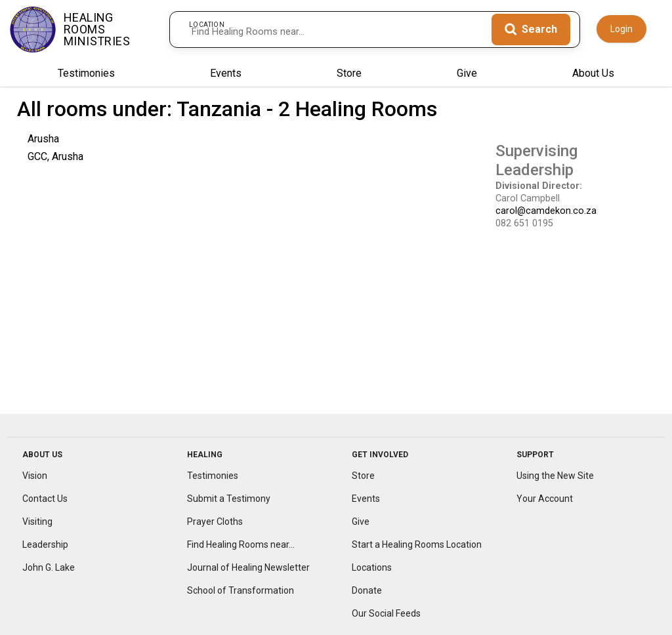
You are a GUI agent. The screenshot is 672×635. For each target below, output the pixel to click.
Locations (372, 569)
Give (467, 75)
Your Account (545, 501)
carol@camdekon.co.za (546, 213)
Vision (35, 478)
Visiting (37, 523)
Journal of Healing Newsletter (248, 569)
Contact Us (45, 501)
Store (349, 75)
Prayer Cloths (215, 523)
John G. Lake (49, 569)
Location (207, 21)
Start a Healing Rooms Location (417, 546)
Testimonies (86, 75)
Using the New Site (555, 478)
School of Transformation (241, 592)
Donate (367, 592)
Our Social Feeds (386, 615)
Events (226, 75)
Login (621, 29)
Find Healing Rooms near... (241, 546)
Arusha (43, 140)
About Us (593, 75)
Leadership (45, 546)
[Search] (531, 30)
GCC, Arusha (55, 158)
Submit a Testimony (229, 501)
